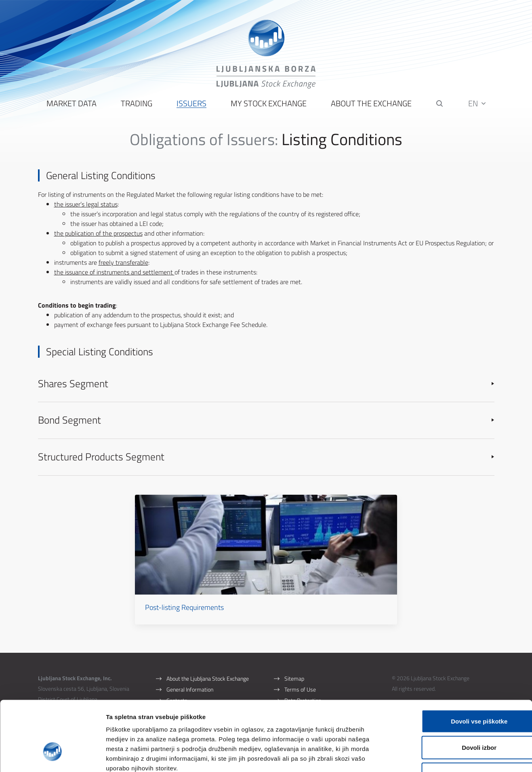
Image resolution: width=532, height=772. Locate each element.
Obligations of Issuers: (204, 141)
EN (477, 105)
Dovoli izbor (465, 693)
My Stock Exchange (268, 105)
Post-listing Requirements (205, 595)
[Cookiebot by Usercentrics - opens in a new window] (52, 756)
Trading (136, 105)
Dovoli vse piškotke (465, 666)
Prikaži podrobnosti (421, 756)
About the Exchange (371, 105)
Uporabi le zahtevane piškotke (464, 719)
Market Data (71, 105)
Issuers (191, 105)
